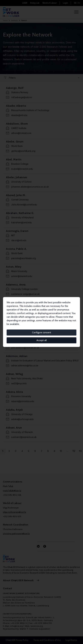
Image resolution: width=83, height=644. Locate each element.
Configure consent (42, 332)
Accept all (42, 340)
